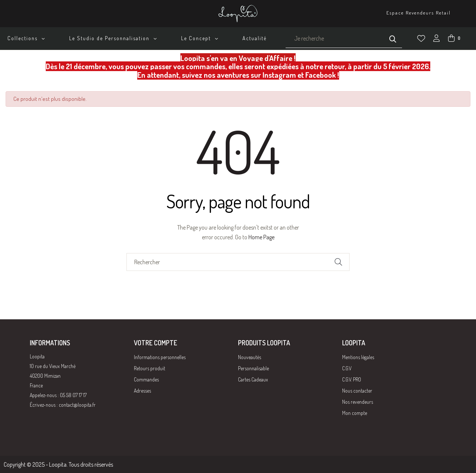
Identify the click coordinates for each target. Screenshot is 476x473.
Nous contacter (357, 391)
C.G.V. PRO (352, 379)
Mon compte (355, 413)
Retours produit (149, 368)
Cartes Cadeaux (253, 379)
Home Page (261, 237)
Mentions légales (358, 357)
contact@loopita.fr (77, 405)
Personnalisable (253, 368)
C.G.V (347, 368)
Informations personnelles (160, 357)
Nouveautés (250, 357)
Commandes (146, 379)
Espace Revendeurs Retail (419, 13)
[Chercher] (238, 262)
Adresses (142, 391)
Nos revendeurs (358, 402)
